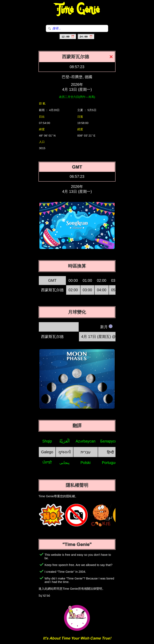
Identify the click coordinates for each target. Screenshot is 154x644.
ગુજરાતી (64, 452)
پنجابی (64, 463)
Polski (85, 463)
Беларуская (110, 441)
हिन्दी (110, 452)
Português (110, 463)
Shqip (47, 441)
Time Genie (77, 10)
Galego (47, 452)
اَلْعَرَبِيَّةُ (64, 441)
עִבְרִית (86, 452)
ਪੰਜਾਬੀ (47, 462)
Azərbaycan (86, 441)
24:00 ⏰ (86, 37)
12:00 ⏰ (68, 37)
